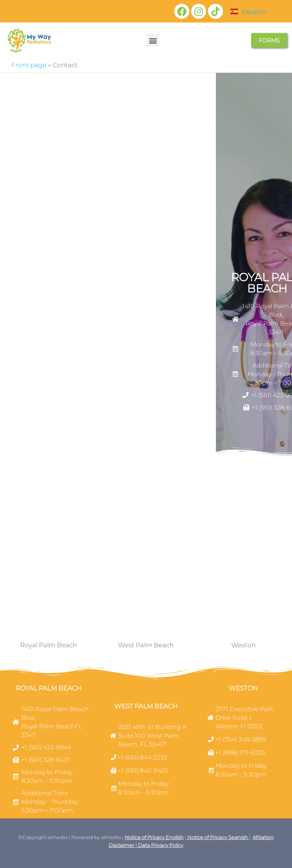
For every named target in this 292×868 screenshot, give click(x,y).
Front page (29, 65)
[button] (153, 40)
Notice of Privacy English (154, 837)
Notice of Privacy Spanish (217, 837)
